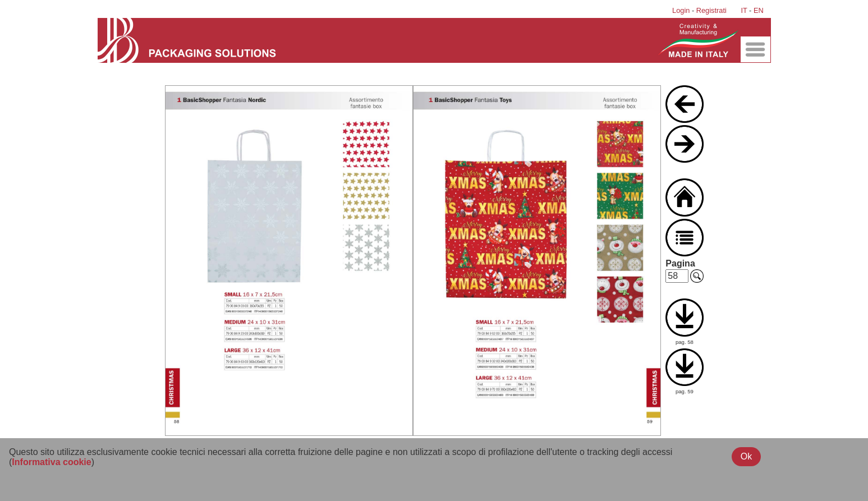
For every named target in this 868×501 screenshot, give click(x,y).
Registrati (711, 10)
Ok (746, 456)
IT (744, 10)
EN (759, 10)
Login (681, 10)
